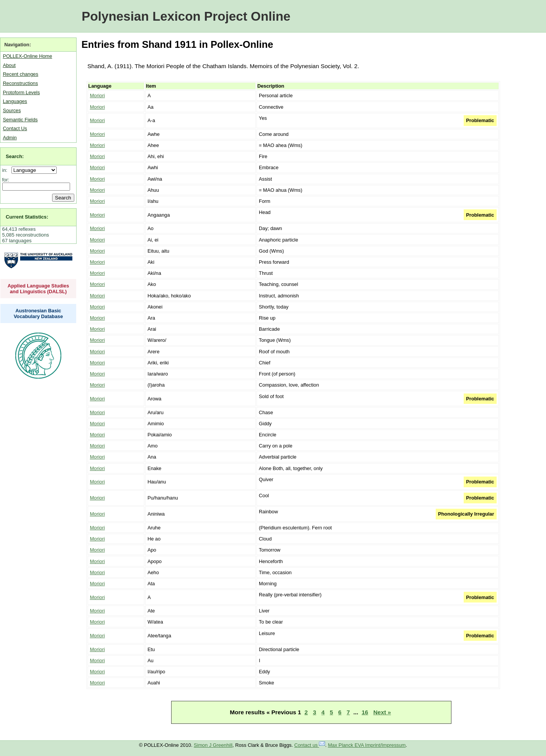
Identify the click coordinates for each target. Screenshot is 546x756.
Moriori (97, 96)
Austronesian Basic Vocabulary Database (38, 314)
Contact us (310, 745)
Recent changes (20, 74)
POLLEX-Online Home (27, 56)
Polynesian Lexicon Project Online (186, 16)
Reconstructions (20, 83)
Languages (15, 101)
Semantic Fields (20, 120)
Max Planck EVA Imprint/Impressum (367, 745)
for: (6, 180)
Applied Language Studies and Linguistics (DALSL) (38, 289)
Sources (12, 110)
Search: (15, 156)
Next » (382, 712)
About (9, 65)
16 (365, 712)
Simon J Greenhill (213, 745)
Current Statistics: (27, 217)
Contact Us (15, 128)
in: (6, 170)
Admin (10, 138)
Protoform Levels (21, 92)
